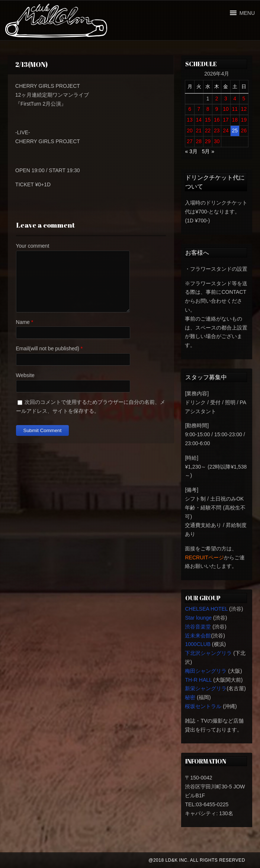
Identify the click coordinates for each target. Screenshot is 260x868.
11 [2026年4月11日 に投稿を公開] (235, 109)
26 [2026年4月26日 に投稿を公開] (244, 131)
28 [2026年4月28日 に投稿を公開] (199, 141)
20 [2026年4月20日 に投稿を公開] (190, 131)
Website (25, 375)
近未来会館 (198, 636)
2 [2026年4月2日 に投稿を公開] (217, 99)
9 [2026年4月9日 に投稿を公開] (217, 109)
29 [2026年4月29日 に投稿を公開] (208, 141)
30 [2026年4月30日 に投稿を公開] (217, 141)
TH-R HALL (198, 680)
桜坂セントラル (203, 706)
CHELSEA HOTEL (206, 609)
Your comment (33, 246)
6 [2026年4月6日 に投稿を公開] (190, 109)
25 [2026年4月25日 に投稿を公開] (235, 131)
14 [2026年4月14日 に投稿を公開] (199, 120)
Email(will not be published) (48, 348)
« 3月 (191, 151)
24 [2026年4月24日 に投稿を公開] (226, 131)
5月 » (208, 151)
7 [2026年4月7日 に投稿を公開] (199, 109)
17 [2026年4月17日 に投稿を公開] (226, 120)
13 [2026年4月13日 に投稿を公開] (190, 120)
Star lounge (198, 618)
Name (23, 322)
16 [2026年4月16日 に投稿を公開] (217, 120)
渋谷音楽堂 (198, 627)
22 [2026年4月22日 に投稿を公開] (208, 131)
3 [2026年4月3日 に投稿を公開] (226, 99)
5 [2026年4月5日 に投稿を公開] (244, 99)
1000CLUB (198, 644)
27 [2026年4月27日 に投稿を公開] (190, 141)
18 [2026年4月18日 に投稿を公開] (235, 120)
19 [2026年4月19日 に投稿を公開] (244, 120)
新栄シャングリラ (206, 688)
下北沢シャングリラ (208, 653)
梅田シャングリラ (206, 671)
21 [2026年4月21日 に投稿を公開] (199, 131)
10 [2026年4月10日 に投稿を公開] (226, 109)
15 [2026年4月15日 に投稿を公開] (208, 120)
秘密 (190, 697)
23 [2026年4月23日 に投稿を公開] (217, 131)
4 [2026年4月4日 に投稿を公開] (235, 99)
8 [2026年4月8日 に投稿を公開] (208, 109)
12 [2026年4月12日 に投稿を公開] (244, 109)
